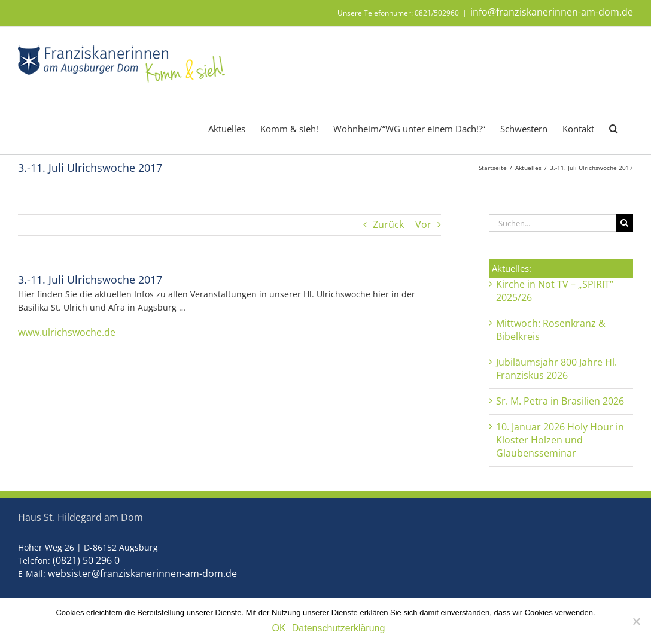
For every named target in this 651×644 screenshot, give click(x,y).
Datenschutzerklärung (339, 628)
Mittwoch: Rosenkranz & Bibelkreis (551, 330)
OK (279, 628)
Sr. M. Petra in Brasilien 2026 (560, 401)
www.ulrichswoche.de (67, 332)
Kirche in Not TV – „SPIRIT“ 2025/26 (555, 291)
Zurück (388, 225)
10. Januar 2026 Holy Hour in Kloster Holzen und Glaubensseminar (560, 440)
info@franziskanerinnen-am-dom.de (552, 12)
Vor (423, 225)
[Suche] (624, 223)
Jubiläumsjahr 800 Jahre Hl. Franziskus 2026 (556, 369)
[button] (614, 128)
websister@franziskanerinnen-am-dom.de (142, 573)
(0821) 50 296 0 (86, 560)
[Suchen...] (552, 223)
